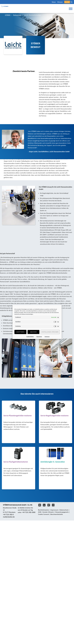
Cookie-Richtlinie (30, 337)
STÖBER (8, 15)
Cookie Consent (44, 514)
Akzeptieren (20, 332)
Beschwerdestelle (57, 514)
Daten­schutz (64, 510)
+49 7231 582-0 (8, 515)
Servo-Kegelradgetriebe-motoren (55, 416)
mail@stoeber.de (9, 517)
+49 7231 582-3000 (29, 512)
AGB (40, 512)
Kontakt (67, 2)
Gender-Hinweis (48, 512)
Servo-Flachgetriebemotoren (16, 462)
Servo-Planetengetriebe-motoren (18, 416)
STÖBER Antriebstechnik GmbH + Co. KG (18, 505)
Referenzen (17, 15)
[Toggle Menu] (71, 9)
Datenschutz (39, 337)
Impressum (47, 337)
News (54, 2)
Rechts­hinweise (44, 510)
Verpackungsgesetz (62, 512)
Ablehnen (33, 332)
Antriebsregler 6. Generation (53, 462)
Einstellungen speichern (50, 332)
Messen (60, 2)
